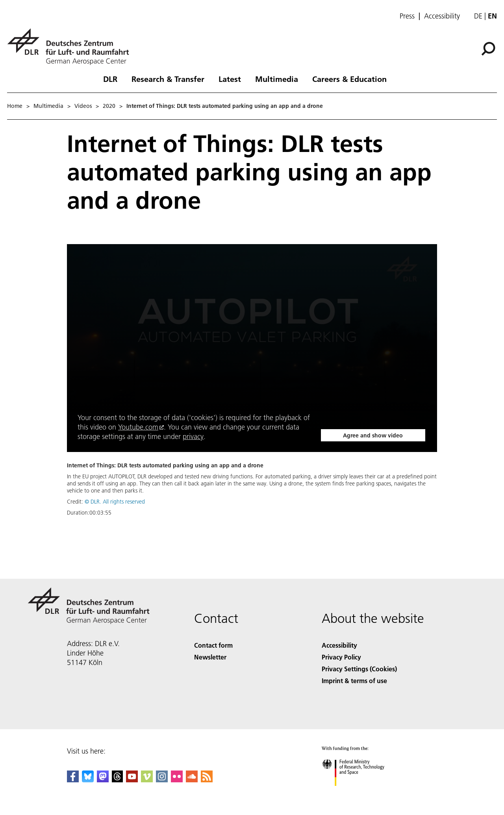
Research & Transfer (168, 79)
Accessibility (442, 16)
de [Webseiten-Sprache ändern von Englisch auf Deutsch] (478, 16)
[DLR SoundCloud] (192, 780)
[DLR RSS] (207, 780)
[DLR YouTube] (132, 780)
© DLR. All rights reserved (115, 502)
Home (15, 106)
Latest (230, 79)
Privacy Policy (341, 657)
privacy (193, 436)
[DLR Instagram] (162, 780)
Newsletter (210, 657)
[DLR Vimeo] (147, 780)
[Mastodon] (103, 780)
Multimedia (277, 79)
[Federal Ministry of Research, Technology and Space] (360, 793)
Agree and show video (373, 435)
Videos (83, 106)
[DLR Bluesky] (88, 780)
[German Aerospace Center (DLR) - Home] (71, 47)
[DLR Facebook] (73, 780)
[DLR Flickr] (177, 780)
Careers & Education (349, 79)
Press (407, 16)
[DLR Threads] (117, 780)
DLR (110, 79)
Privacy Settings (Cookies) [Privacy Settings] (359, 669)
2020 (109, 106)
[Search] (488, 49)
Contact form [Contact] (213, 645)
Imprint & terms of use (354, 681)
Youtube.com (138, 427)
